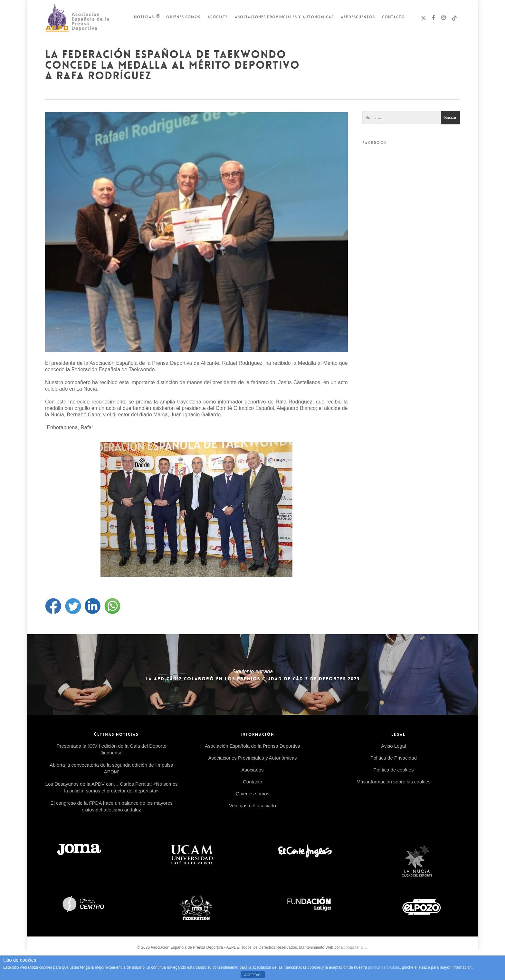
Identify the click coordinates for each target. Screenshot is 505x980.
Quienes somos (252, 794)
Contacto (393, 17)
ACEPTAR (252, 975)
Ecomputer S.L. (354, 947)
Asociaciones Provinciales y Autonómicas (284, 17)
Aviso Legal (393, 746)
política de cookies (384, 967)
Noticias (147, 18)
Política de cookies (393, 770)
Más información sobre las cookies (394, 782)
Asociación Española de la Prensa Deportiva (252, 746)
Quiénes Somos (183, 17)
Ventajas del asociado (252, 805)
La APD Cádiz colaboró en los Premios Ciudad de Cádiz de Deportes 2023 (252, 674)
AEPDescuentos (358, 17)
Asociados (252, 770)
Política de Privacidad (394, 758)
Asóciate (218, 17)
